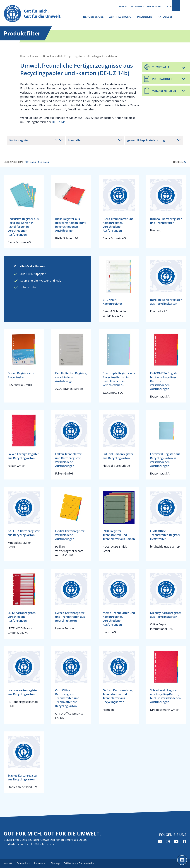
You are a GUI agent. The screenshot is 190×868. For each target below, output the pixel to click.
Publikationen (162, 79)
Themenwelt (161, 67)
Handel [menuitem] (123, 6)
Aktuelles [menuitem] (165, 17)
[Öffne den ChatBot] (182, 860)
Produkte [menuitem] (144, 17)
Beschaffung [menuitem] (154, 6)
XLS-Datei (43, 162)
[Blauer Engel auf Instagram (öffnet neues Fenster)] (168, 842)
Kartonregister (33, 140)
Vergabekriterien (164, 91)
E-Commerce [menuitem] (137, 6)
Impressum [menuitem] (41, 863)
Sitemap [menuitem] (57, 863)
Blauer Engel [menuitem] (93, 17)
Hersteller (75, 140)
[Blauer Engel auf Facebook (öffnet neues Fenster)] (184, 842)
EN (171, 6)
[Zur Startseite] (35, 14)
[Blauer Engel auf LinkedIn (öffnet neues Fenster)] (160, 842)
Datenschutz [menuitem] (24, 863)
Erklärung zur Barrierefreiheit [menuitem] (82, 863)
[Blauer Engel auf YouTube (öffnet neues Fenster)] (176, 842)
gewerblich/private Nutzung (146, 140)
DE (167, 6)
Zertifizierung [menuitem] (120, 17)
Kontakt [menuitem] (8, 863)
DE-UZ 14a (59, 122)
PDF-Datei (30, 162)
